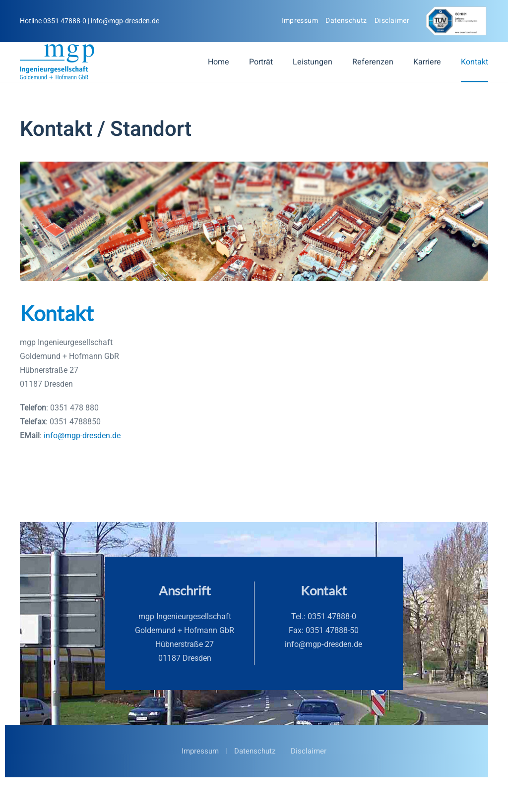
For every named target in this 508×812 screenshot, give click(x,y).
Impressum (300, 21)
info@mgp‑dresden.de (323, 644)
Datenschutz (346, 21)
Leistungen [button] (313, 62)
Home (219, 62)
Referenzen (373, 62)
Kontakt (475, 62)
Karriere (427, 62)
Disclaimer (392, 21)
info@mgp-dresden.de (82, 435)
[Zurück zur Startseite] (57, 62)
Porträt (261, 62)
